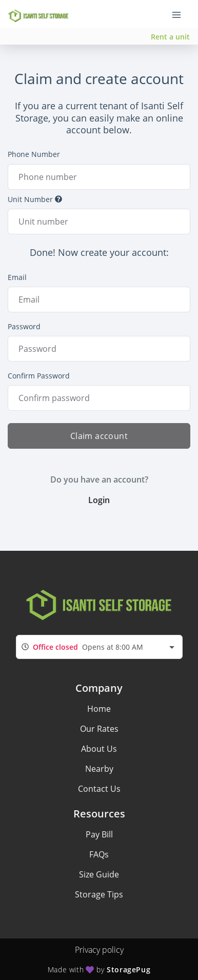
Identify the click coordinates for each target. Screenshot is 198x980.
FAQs (99, 854)
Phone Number (34, 154)
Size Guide (99, 874)
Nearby (99, 769)
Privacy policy (99, 950)
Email (17, 277)
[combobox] (99, 647)
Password (24, 326)
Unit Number (35, 199)
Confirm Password (39, 376)
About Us (99, 749)
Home (99, 709)
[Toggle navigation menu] (181, 14)
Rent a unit (170, 37)
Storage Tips (99, 894)
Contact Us (99, 789)
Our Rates (99, 729)
